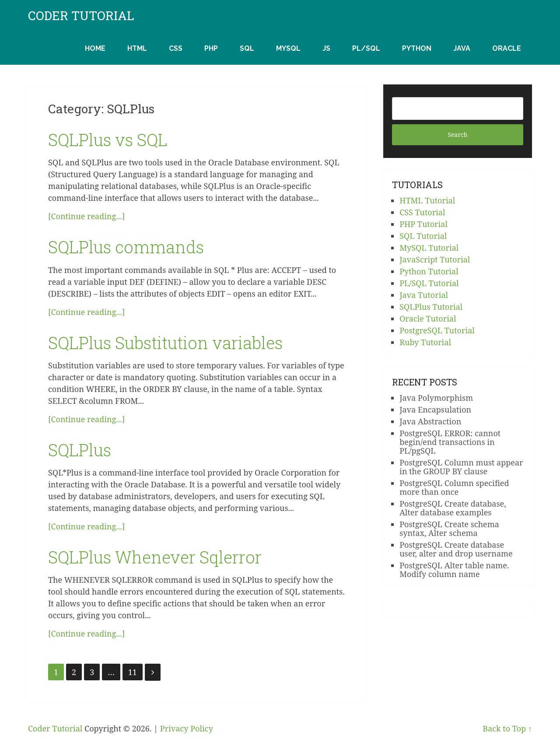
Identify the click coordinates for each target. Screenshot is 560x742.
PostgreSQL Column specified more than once (454, 487)
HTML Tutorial (427, 200)
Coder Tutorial (81, 16)
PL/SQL (366, 48)
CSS (176, 48)
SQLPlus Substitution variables (165, 343)
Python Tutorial (429, 271)
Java (462, 48)
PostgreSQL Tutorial (437, 330)
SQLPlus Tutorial (431, 307)
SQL (247, 48)
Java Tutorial (424, 295)
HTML (137, 48)
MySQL (288, 48)
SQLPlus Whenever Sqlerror (155, 557)
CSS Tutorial (422, 212)
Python (417, 48)
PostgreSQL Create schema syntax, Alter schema (449, 528)
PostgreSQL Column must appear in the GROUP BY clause (461, 467)
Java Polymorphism (436, 398)
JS (326, 48)
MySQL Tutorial (429, 248)
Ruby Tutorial (425, 342)
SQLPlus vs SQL (108, 140)
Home (95, 48)
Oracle (507, 48)
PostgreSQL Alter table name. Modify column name (454, 570)
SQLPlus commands (126, 247)
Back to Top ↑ (507, 728)
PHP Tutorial (423, 224)
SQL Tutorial (423, 236)
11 (133, 672)
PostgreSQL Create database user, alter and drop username (456, 549)
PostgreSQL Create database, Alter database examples (453, 508)
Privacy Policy (187, 728)
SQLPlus (80, 450)
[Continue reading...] (86, 216)
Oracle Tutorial (428, 318)
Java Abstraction (430, 421)
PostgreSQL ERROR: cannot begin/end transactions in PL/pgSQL (450, 442)
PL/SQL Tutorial (429, 283)
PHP (211, 48)
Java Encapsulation (435, 409)
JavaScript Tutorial (435, 259)
